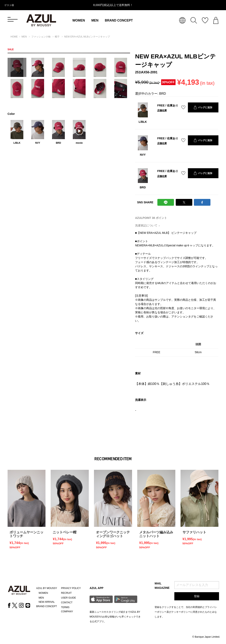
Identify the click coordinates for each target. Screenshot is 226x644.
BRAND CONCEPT (119, 20)
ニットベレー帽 (65, 532)
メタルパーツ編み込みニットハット (156, 534)
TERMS (65, 607)
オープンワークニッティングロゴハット (113, 534)
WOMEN (79, 20)
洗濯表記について (148, 225)
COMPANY (67, 612)
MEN (95, 20)
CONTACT (67, 603)
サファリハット (194, 532)
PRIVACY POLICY (71, 588)
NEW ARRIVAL (47, 602)
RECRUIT (66, 593)
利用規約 (198, 607)
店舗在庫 (162, 110)
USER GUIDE (69, 598)
